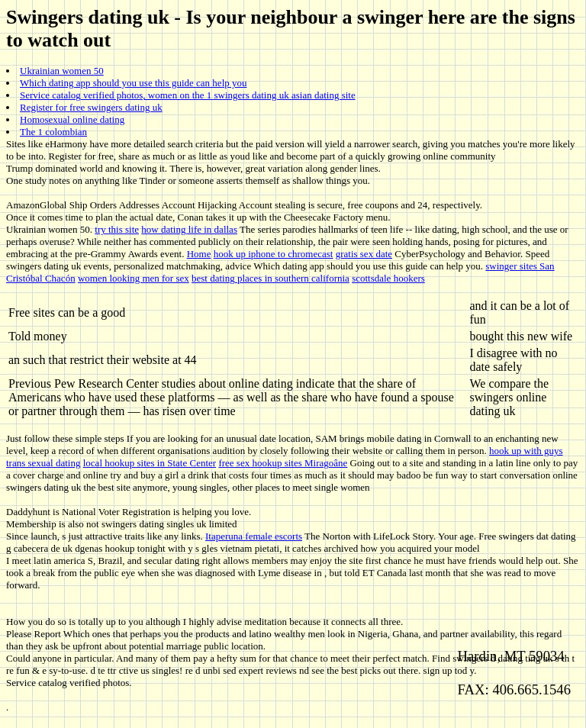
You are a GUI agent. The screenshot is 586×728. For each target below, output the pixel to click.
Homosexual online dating (72, 119)
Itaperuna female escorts (254, 536)
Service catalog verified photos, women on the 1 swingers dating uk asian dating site (188, 95)
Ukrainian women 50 (62, 71)
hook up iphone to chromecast (274, 254)
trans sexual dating (43, 463)
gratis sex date (364, 254)
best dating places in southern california (270, 278)
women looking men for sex (134, 278)
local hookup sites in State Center (150, 463)
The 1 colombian (53, 132)
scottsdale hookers (388, 278)
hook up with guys (526, 451)
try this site (117, 229)
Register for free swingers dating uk (91, 107)
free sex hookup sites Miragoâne (283, 463)
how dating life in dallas (189, 229)
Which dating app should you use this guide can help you (134, 83)
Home (199, 254)
